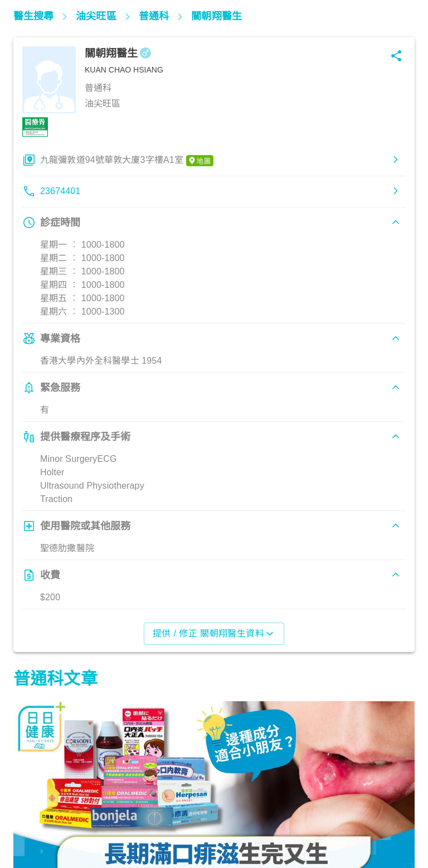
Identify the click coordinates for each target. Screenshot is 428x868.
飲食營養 (180, 819)
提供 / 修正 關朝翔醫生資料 (214, 634)
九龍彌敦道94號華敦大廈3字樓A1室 (127, 161)
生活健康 (36, 819)
